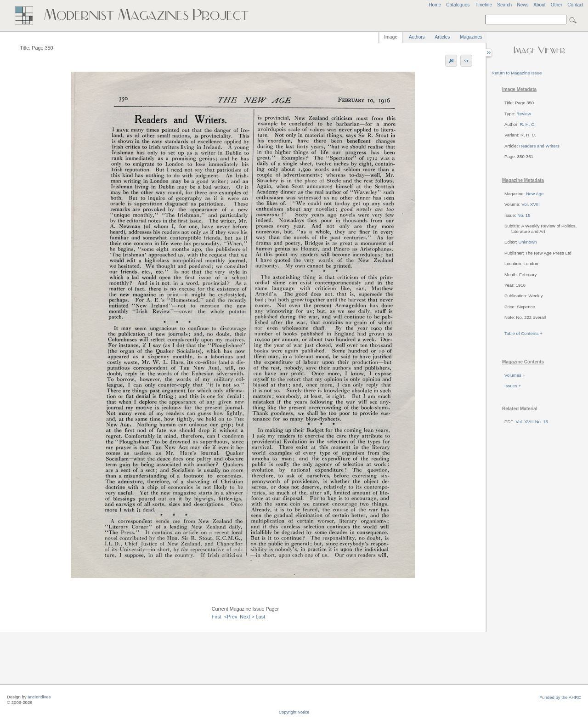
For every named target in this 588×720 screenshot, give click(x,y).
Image (391, 37)
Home (435, 5)
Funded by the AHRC (560, 697)
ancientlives (39, 697)
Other (557, 5)
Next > (247, 617)
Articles (443, 37)
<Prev (231, 617)
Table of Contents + (523, 333)
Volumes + (515, 375)
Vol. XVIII (530, 204)
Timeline (483, 5)
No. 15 (524, 215)
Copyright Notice (294, 712)
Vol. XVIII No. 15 (532, 422)
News (523, 5)
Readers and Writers (539, 146)
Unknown (527, 242)
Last (260, 617)
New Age (535, 194)
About (539, 5)
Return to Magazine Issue (517, 73)
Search (504, 5)
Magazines (471, 37)
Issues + (513, 386)
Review (523, 114)
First (217, 617)
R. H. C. (528, 124)
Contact (575, 5)
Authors (417, 37)
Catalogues (458, 5)
